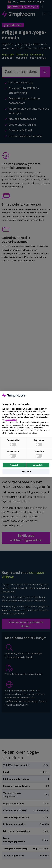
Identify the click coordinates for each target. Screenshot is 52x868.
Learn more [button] (26, 471)
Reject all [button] (14, 465)
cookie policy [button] (11, 420)
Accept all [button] (38, 465)
